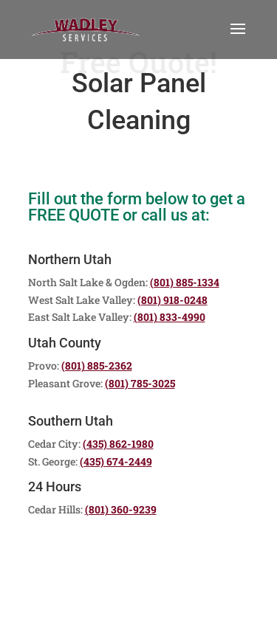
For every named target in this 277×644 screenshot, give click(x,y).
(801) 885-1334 (185, 282)
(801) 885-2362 (97, 366)
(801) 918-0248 (172, 300)
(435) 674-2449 (116, 461)
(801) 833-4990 (170, 317)
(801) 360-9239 (121, 509)
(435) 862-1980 (118, 444)
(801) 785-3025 (140, 383)
